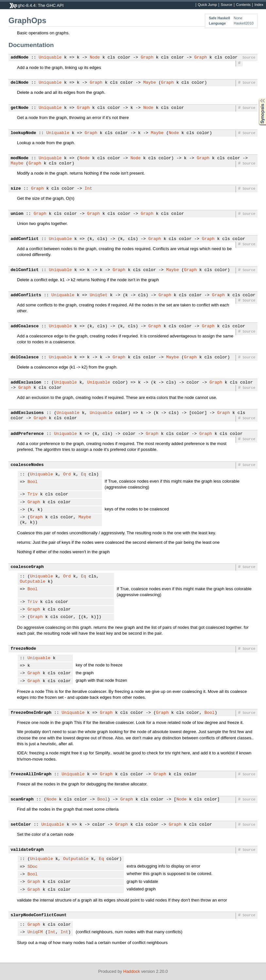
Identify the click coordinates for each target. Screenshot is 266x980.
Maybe (150, 83)
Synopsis (257, 98)
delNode (20, 83)
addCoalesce (25, 326)
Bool (33, 482)
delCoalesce (25, 357)
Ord (67, 474)
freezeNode (24, 649)
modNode (20, 158)
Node (95, 58)
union (17, 214)
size (16, 189)
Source (227, 5)
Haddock (132, 971)
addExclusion (26, 383)
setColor (21, 825)
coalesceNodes (27, 465)
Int (88, 189)
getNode (20, 108)
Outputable (33, 582)
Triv (33, 494)
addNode (20, 58)
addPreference (27, 434)
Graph (147, 58)
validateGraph (27, 850)
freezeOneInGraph (31, 713)
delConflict (25, 270)
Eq (84, 474)
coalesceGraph (27, 567)
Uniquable (50, 58)
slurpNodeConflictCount (39, 915)
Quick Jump (207, 5)
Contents (243, 5)
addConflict (25, 239)
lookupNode (24, 133)
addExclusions (27, 413)
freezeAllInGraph (31, 774)
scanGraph (22, 799)
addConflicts (26, 295)
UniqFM (35, 932)
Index (259, 5)
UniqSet (99, 295)
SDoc (33, 867)
